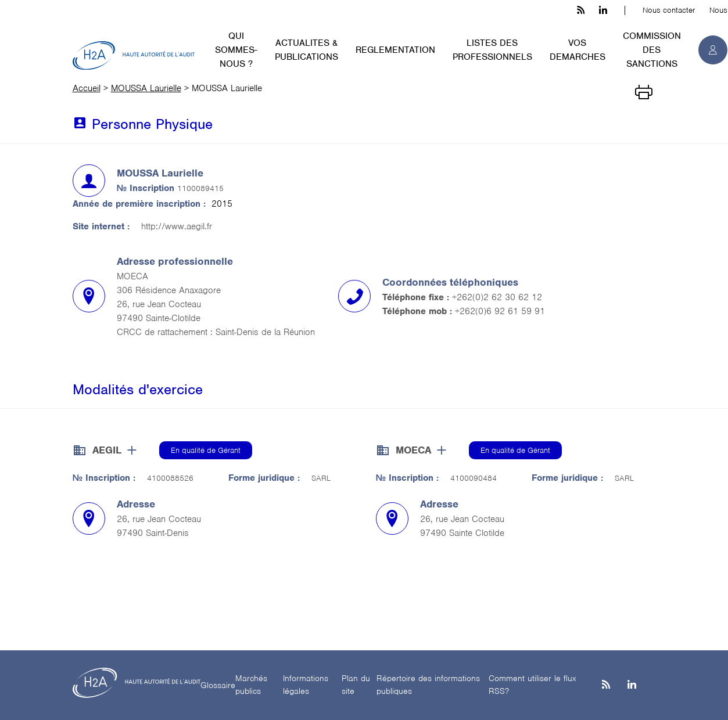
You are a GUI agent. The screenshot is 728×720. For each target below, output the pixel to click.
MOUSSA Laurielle (146, 88)
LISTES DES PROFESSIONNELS (492, 50)
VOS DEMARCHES (578, 50)
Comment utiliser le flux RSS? (532, 685)
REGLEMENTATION (395, 50)
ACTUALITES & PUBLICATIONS (306, 50)
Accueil (87, 88)
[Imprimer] (644, 91)
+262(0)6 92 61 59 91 (500, 311)
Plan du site (356, 685)
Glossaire (218, 685)
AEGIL (107, 450)
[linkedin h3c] (603, 10)
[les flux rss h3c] (581, 10)
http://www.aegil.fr (177, 226)
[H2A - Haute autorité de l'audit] (134, 56)
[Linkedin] (632, 685)
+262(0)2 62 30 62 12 (497, 297)
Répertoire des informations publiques (428, 685)
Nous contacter (669, 10)
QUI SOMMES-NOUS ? (236, 50)
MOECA (413, 450)
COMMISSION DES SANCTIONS (652, 50)
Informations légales (306, 685)
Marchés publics (251, 685)
